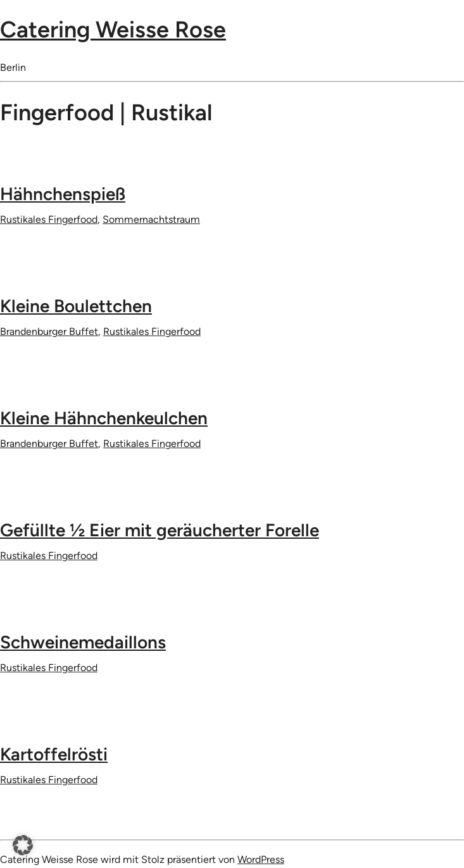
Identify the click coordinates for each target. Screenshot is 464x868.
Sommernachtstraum (151, 219)
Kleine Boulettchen (76, 306)
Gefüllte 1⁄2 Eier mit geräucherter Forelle (160, 530)
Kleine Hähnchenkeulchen (104, 418)
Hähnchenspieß (63, 194)
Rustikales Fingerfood (49, 219)
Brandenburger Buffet (49, 331)
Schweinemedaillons (83, 642)
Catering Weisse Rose (113, 29)
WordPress (261, 859)
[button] (23, 845)
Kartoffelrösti (54, 754)
